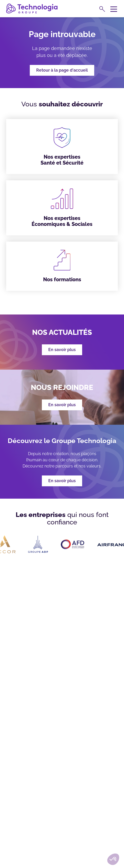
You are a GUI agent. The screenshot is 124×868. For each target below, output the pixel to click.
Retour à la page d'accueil (62, 70)
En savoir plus (62, 481)
